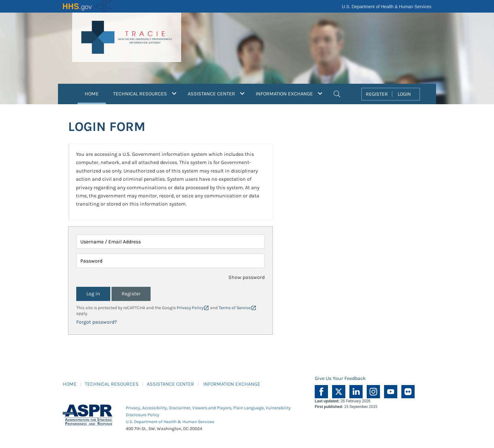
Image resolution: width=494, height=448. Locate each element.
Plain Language (248, 408)
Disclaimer (180, 408)
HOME (95, 93)
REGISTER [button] (377, 94)
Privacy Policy (190, 308)
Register (131, 294)
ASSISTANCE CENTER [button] (216, 94)
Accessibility (155, 408)
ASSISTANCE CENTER (170, 384)
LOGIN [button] (404, 94)
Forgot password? (97, 322)
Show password (247, 277)
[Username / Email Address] (170, 242)
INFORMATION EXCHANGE (232, 384)
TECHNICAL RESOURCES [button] (145, 94)
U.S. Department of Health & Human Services (387, 7)
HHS (88, 6)
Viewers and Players (212, 408)
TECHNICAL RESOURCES (112, 384)
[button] (337, 93)
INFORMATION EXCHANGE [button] (289, 94)
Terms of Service (235, 308)
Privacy (133, 408)
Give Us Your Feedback (340, 378)
